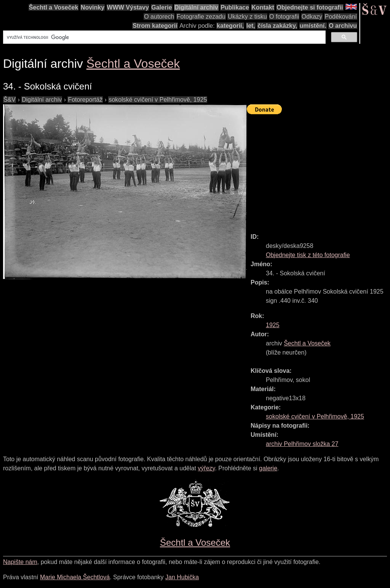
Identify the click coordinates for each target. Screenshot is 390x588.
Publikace (235, 7)
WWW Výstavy (128, 7)
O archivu (343, 26)
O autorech (159, 17)
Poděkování (341, 17)
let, (251, 26)
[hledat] (164, 37)
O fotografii (284, 17)
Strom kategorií (155, 26)
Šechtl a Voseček (54, 7)
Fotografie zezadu (201, 17)
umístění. (313, 26)
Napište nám (20, 562)
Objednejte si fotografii (310, 7)
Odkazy (312, 17)
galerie (268, 468)
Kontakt (263, 7)
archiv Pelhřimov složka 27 (302, 444)
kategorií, (230, 26)
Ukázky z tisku (247, 17)
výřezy (206, 468)
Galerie (161, 7)
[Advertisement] (318, 170)
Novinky (93, 7)
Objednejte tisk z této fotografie (308, 255)
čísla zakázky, (277, 26)
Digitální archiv (196, 7)
